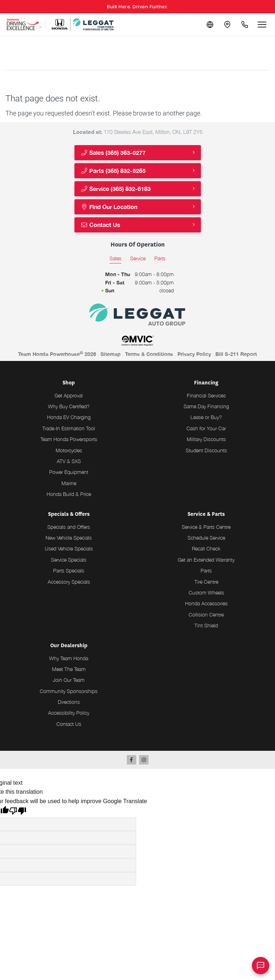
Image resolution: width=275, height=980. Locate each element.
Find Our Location (109, 207)
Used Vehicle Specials (69, 548)
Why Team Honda (69, 658)
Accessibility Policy (69, 713)
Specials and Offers (69, 527)
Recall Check (206, 548)
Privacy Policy (194, 354)
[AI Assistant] (261, 966)
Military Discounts (206, 439)
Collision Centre (206, 615)
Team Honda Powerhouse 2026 (57, 354)
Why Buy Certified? (69, 406)
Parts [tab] (160, 258)
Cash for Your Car (206, 428)
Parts (206, 570)
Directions (69, 702)
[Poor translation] (18, 812)
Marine (69, 483)
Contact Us (100, 225)
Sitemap (111, 354)
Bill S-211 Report (236, 354)
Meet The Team (69, 669)
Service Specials (69, 560)
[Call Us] (245, 25)
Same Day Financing (206, 406)
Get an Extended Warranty (206, 560)
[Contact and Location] (227, 25)
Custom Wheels (206, 593)
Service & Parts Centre (206, 527)
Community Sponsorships (69, 691)
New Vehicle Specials (69, 538)
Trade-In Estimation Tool (69, 428)
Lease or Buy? (206, 417)
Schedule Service (206, 538)
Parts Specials (69, 570)
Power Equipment (69, 472)
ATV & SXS (69, 461)
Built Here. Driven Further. (137, 6)
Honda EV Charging (69, 417)
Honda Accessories (206, 603)
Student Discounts (206, 450)
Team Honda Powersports (69, 439)
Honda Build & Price (69, 494)
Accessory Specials (69, 582)
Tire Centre (206, 582)
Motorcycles (69, 450)
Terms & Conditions (149, 354)
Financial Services (206, 395)
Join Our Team (69, 680)
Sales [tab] (115, 258)
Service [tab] (138, 258)
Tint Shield (206, 625)
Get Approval (69, 395)
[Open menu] (262, 25)
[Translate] (210, 25)
